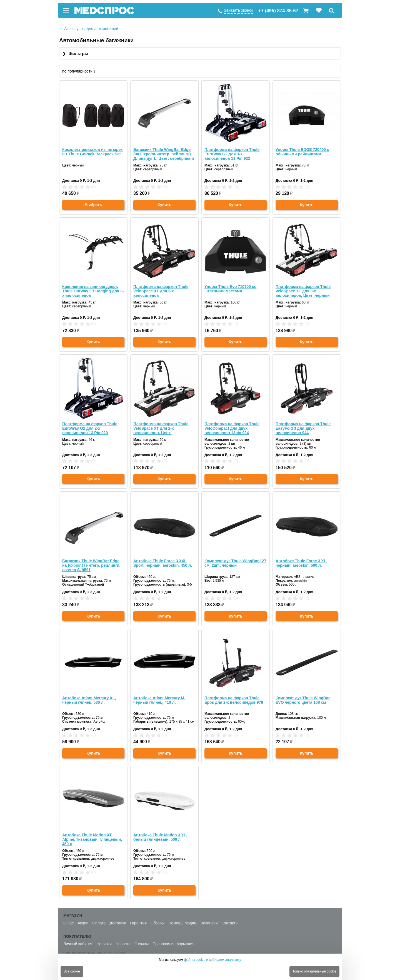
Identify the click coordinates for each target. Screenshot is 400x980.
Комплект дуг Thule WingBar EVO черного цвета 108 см (303, 700)
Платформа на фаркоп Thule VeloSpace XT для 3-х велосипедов (161, 291)
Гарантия (138, 923)
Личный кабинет (78, 944)
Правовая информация (173, 944)
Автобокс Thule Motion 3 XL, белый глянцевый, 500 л (160, 837)
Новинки (104, 944)
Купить (165, 205)
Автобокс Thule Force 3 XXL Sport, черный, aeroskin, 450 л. (163, 563)
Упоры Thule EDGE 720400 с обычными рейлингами (302, 152)
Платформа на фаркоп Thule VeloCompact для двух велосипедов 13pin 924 (232, 428)
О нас (68, 923)
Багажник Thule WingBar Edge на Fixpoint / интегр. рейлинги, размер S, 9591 (91, 565)
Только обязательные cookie (314, 971)
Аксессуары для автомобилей (89, 29)
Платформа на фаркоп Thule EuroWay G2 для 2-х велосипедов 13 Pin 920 (90, 428)
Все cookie (72, 971)
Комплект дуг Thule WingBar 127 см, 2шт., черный (235, 563)
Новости (123, 944)
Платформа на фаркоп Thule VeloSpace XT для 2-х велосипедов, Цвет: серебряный (161, 428)
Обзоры (158, 923)
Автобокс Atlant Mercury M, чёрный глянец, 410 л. (159, 700)
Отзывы (142, 944)
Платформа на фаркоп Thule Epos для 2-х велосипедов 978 (234, 700)
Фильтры (75, 54)
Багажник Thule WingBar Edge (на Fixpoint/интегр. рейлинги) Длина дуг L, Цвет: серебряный (164, 154)
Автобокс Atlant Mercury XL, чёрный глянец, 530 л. (89, 700)
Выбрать (93, 205)
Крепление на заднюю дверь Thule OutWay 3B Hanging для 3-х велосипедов (93, 291)
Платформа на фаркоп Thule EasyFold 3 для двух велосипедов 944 (303, 428)
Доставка (118, 923)
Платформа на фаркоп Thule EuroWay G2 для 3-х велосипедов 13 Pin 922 (232, 154)
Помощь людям (182, 923)
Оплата (99, 923)
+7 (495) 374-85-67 (278, 11)
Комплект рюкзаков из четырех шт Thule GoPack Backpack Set (92, 152)
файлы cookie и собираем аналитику (212, 960)
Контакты (230, 923)
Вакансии (209, 923)
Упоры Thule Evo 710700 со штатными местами (230, 289)
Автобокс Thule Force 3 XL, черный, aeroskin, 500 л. (301, 563)
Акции (83, 923)
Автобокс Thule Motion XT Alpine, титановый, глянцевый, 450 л (92, 839)
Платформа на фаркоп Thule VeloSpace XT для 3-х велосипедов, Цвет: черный (303, 291)
